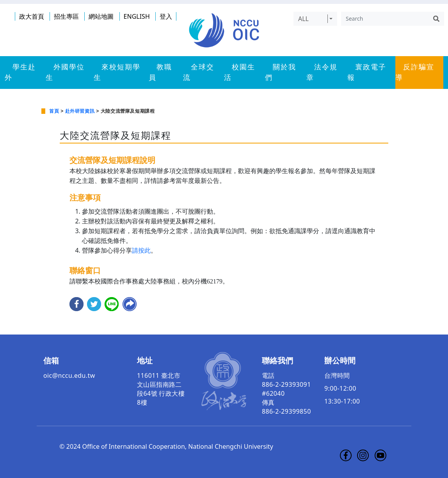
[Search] (385, 19)
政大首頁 (32, 16)
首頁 (54, 111)
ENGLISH (137, 16)
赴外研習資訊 (80, 111)
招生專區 (66, 16)
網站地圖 (101, 16)
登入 (166, 16)
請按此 (141, 251)
